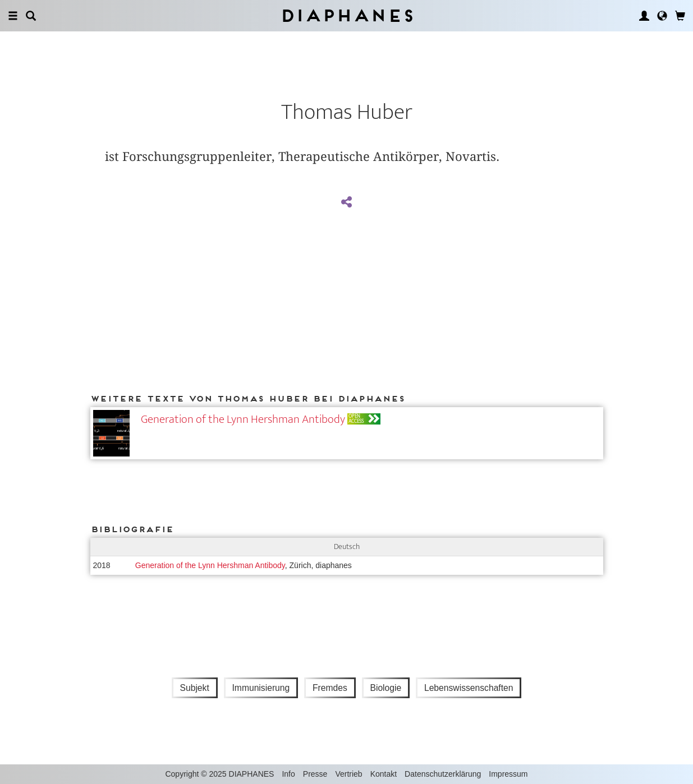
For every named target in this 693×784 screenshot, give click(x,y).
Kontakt (384, 774)
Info (288, 774)
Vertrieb (348, 774)
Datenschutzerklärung (443, 774)
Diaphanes (346, 15)
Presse (315, 774)
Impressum (508, 774)
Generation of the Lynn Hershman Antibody (243, 419)
